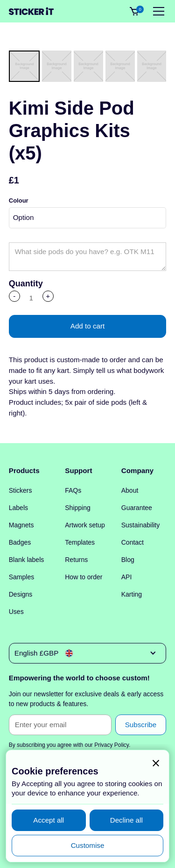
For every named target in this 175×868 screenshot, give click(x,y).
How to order (84, 577)
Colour (19, 201)
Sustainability (141, 525)
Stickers (21, 490)
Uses (16, 612)
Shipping (78, 508)
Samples (21, 577)
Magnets (21, 525)
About (130, 490)
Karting (132, 594)
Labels (18, 508)
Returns (76, 560)
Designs (21, 594)
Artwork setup (85, 525)
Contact (133, 542)
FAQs (73, 490)
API (127, 577)
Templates (80, 542)
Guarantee (137, 508)
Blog (128, 560)
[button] (157, 11)
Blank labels (27, 560)
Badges (20, 542)
